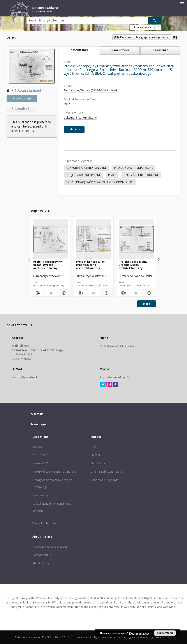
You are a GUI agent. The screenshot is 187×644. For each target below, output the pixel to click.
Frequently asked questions (50, 547)
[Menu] (182, 4)
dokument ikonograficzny (80, 118)
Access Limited (24, 90)
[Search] (155, 20)
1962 (67, 104)
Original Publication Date (106, 472)
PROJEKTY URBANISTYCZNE (83, 175)
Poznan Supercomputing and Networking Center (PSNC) (135, 637)
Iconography (40, 495)
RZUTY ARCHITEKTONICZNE (141, 175)
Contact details (42, 555)
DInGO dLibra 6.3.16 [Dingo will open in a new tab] (56, 637)
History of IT (40, 463)
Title (93, 447)
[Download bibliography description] (38, 293)
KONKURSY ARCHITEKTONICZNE (86, 168)
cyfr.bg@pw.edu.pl (25, 377)
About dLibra (41, 563)
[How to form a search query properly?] (158, 27)
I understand (165, 633)
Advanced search (142, 27)
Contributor (98, 463)
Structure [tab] (161, 50)
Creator (95, 455)
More (147, 304)
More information (139, 633)
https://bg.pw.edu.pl (113, 377)
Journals (38, 447)
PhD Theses (40, 455)
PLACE (112, 175)
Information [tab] (120, 50)
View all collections (44, 523)
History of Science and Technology (54, 472)
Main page (38, 424)
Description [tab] (79, 50)
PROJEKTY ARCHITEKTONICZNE (134, 168)
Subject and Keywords (104, 480)
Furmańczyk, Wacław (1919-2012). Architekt (91, 90)
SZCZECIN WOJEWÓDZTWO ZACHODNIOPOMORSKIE (100, 182)
